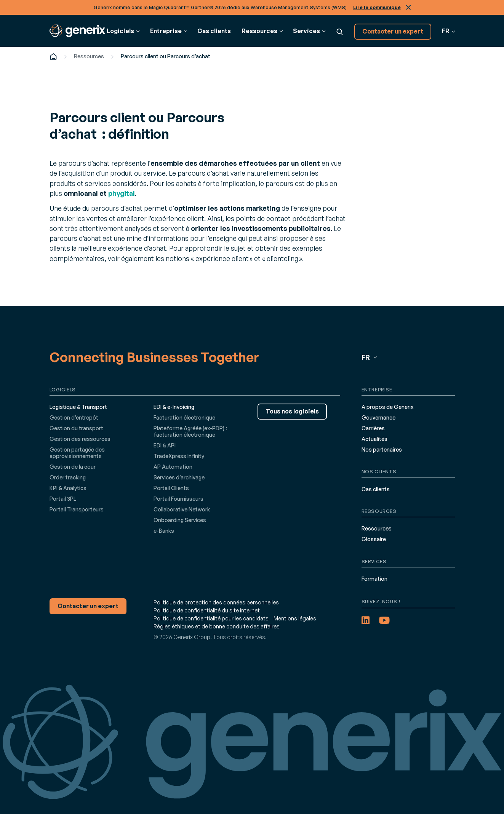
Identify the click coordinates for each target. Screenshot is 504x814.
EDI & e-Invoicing (174, 407)
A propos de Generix (387, 407)
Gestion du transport (76, 428)
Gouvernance (378, 417)
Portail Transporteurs (77, 509)
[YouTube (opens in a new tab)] (384, 620)
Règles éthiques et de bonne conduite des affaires (217, 626)
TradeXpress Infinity (179, 456)
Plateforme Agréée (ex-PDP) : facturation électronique (190, 432)
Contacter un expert (393, 31)
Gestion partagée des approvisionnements (77, 453)
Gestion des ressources (80, 439)
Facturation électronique (184, 417)
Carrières (373, 428)
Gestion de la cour (73, 467)
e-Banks (164, 531)
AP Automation (173, 467)
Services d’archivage (179, 477)
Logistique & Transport (78, 407)
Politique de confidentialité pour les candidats (211, 618)
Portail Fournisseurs (178, 499)
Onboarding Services (180, 520)
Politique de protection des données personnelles (216, 602)
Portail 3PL (63, 499)
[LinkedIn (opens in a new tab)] (366, 620)
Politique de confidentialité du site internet (207, 610)
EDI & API (165, 445)
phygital (122, 193)
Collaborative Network (182, 509)
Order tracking (68, 477)
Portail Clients (171, 488)
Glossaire (374, 539)
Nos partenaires (382, 449)
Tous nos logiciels (292, 411)
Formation (374, 579)
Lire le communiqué (377, 7)
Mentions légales (295, 618)
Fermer (408, 7)
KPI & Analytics (68, 488)
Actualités (374, 439)
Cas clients (214, 31)
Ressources (89, 56)
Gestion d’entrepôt (74, 417)
